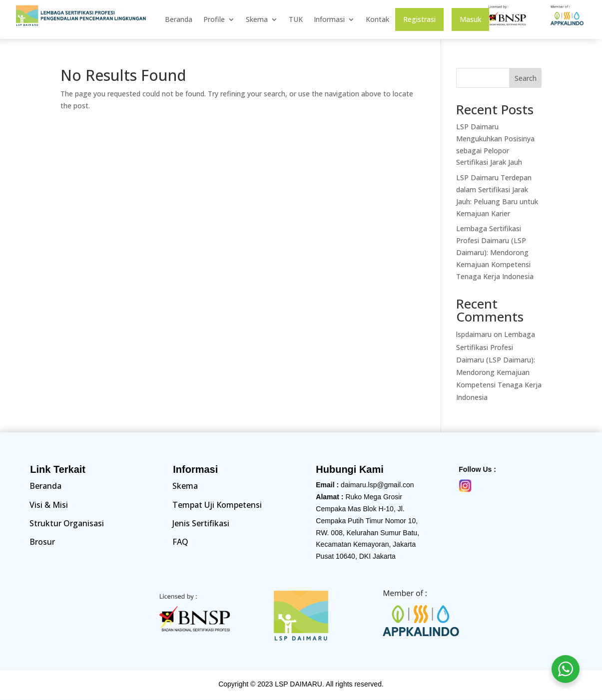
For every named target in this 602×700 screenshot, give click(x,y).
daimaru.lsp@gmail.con (377, 485)
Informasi (329, 20)
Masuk (470, 20)
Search (526, 78)
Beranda (179, 20)
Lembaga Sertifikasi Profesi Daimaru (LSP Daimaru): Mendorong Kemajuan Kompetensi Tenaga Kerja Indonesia (495, 252)
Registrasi (419, 20)
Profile (214, 20)
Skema (257, 20)
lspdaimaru (474, 334)
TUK (296, 20)
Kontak (377, 20)
